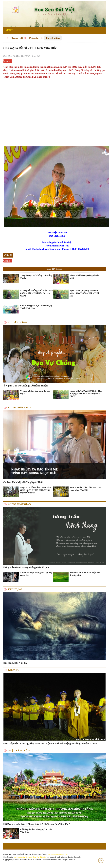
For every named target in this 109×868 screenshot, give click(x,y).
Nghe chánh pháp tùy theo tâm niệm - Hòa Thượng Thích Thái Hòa (84, 293)
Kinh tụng (15, 589)
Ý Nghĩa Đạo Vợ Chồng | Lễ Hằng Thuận (36, 277)
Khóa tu (14, 670)
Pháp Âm (34, 38)
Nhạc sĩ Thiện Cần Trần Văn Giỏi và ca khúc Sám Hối (85, 489)
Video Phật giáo (19, 408)
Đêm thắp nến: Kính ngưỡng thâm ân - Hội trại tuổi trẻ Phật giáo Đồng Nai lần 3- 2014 (50, 744)
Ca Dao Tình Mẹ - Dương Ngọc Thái (23, 482)
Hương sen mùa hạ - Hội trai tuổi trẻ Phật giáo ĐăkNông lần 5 (37, 824)
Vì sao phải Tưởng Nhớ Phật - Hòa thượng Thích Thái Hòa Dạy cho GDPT (36, 293)
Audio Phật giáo (19, 504)
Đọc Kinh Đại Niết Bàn (16, 663)
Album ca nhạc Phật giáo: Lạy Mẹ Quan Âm (36, 574)
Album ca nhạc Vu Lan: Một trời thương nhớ (85, 574)
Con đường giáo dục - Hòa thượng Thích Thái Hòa (36, 307)
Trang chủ (17, 38)
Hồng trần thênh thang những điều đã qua (26, 567)
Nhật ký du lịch (19, 750)
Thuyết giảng (53, 38)
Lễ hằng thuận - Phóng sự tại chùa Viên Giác (36, 831)
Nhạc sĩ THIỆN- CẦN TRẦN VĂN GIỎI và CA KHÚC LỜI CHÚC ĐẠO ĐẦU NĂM (36, 490)
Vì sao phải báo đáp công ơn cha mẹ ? (84, 277)
